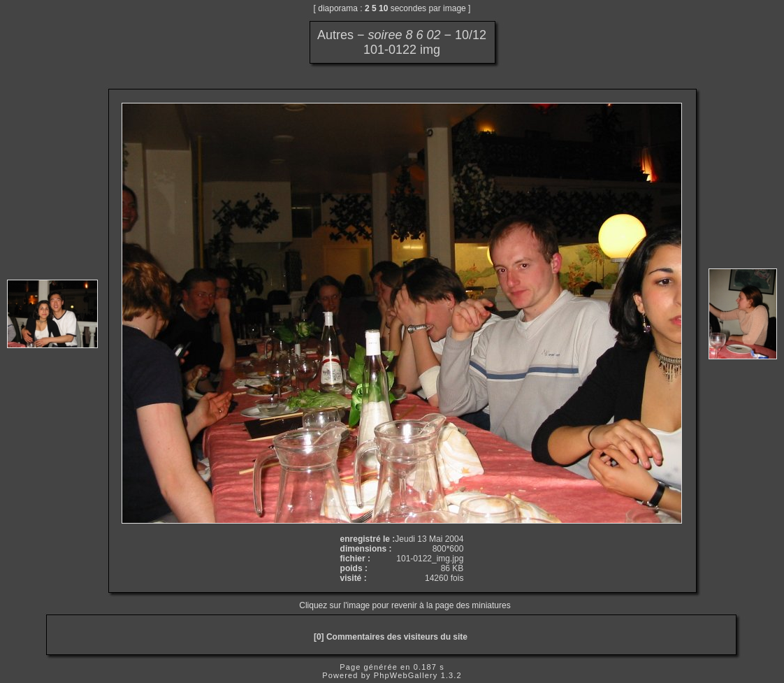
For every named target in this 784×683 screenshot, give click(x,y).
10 (383, 8)
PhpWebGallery (406, 675)
